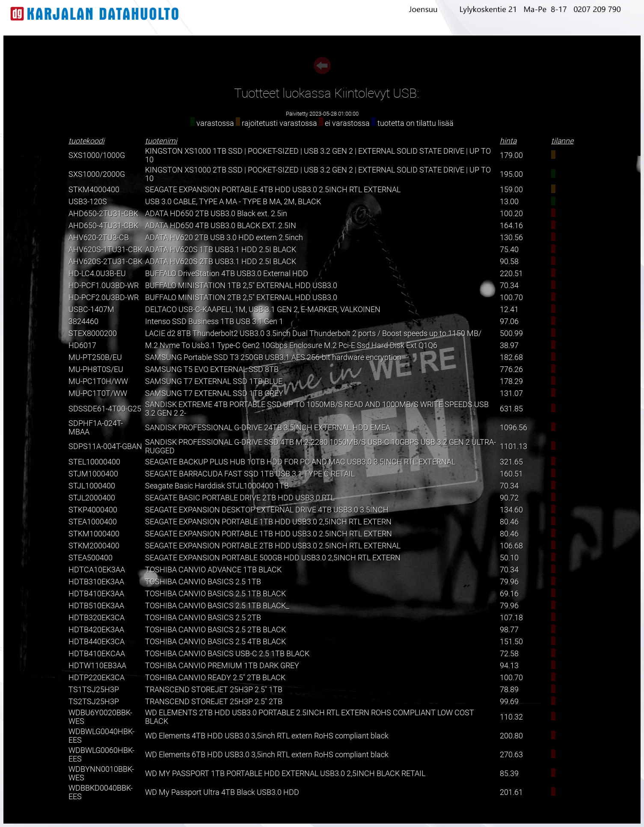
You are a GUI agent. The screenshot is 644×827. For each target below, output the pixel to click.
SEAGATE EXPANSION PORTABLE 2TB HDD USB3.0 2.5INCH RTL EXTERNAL (273, 546)
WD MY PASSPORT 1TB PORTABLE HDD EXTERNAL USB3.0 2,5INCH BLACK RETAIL (285, 773)
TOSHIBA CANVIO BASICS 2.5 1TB (203, 582)
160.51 (511, 474)
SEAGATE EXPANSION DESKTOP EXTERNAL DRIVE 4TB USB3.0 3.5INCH (267, 510)
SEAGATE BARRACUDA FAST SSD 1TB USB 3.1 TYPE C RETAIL (250, 474)
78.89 (509, 690)
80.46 (509, 522)
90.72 (509, 498)
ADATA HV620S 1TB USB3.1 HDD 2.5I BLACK (221, 250)
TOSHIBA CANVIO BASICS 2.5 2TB (203, 618)
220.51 (511, 274)
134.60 (511, 510)
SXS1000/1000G (97, 155)
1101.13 (513, 446)
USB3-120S (88, 202)
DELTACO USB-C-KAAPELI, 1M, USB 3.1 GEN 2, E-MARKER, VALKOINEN (263, 309)
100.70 (511, 297)
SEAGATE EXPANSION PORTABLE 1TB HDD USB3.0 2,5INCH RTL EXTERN (268, 522)
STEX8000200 (93, 333)
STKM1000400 (94, 534)
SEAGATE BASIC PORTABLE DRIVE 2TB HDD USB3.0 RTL (240, 498)
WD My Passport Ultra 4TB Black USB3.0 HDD (222, 792)
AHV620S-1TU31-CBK (105, 250)
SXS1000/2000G (97, 174)
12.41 (509, 309)
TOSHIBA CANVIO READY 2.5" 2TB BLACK (215, 678)
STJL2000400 (92, 498)
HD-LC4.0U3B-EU (97, 274)
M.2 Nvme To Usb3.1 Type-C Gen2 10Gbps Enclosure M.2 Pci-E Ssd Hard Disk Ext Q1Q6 (291, 345)
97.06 (509, 321)
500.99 (511, 333)
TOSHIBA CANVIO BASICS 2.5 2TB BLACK (215, 630)
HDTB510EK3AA (96, 606)
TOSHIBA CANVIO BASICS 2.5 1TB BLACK (215, 594)
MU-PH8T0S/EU (96, 369)
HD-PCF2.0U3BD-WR (104, 297)
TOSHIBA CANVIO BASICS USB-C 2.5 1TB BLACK (227, 654)
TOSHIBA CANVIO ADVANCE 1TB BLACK (213, 570)
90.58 (509, 262)
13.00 (509, 202)
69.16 (509, 594)
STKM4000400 (94, 190)
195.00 (511, 174)
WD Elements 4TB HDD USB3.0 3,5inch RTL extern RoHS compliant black (267, 736)
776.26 (511, 369)
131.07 (511, 393)
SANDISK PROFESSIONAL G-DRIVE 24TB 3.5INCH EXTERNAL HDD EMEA (268, 428)
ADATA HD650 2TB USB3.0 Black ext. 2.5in (216, 214)
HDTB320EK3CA (96, 618)
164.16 (511, 226)
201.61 (511, 792)
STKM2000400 (94, 546)
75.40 (509, 250)
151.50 (511, 642)
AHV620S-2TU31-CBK (105, 262)
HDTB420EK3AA (96, 630)
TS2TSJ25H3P (94, 702)
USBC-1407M (91, 309)
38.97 (509, 345)
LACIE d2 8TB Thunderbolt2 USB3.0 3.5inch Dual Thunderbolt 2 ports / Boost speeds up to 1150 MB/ (313, 333)
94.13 (509, 666)
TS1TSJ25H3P (94, 690)
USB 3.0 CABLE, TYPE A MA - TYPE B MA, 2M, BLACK (233, 202)
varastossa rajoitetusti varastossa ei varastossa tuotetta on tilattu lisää (322, 123)
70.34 (509, 286)
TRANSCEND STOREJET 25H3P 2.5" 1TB (214, 690)
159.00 (511, 190)
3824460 (83, 321)
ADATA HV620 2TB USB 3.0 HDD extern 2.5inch (224, 238)
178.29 (511, 381)
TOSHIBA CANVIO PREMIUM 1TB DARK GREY (222, 666)
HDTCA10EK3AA (97, 570)
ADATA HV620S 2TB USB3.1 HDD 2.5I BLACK (221, 262)
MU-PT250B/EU (95, 357)
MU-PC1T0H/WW (98, 381)
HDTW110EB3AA (97, 666)
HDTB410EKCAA (97, 654)
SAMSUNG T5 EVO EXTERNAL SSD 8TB (212, 369)
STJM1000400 (93, 474)
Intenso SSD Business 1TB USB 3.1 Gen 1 (214, 321)
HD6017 (82, 345)
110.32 (511, 717)
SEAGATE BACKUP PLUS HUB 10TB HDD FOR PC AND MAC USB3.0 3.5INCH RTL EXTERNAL (300, 462)
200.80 (511, 736)
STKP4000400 (93, 510)
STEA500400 (91, 558)
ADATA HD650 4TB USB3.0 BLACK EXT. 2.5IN (221, 226)
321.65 (511, 462)
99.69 (509, 702)
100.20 (511, 214)
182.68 (511, 357)
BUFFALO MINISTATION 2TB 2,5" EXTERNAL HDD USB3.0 (241, 297)
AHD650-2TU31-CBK (103, 214)
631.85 (511, 409)
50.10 (509, 558)
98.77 (509, 630)
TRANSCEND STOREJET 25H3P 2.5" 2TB (214, 702)
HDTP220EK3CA (96, 678)
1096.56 (513, 428)
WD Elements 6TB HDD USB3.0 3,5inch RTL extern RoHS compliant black (267, 755)
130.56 (511, 238)
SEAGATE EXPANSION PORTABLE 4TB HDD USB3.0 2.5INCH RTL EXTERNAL (273, 190)
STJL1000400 (92, 486)
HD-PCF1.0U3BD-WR (104, 286)
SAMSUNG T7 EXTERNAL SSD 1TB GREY (214, 393)
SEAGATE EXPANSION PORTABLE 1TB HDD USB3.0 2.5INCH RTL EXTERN (269, 534)
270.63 (511, 755)
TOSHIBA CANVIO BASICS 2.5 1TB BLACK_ (217, 606)
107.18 (511, 618)
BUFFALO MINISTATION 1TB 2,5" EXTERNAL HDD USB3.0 (241, 286)
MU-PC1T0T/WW (98, 393)
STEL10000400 (94, 462)
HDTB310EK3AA (96, 582)
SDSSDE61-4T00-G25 (105, 409)
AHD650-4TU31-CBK (103, 226)
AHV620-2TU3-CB (99, 238)
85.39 (509, 773)
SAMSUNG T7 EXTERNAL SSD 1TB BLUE (214, 381)
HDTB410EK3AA (96, 594)
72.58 (509, 654)
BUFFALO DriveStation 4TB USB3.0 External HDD (227, 274)
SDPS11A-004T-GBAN (105, 446)
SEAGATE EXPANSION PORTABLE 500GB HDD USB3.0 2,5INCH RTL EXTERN (273, 558)
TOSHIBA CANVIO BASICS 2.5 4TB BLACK (215, 642)
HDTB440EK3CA (96, 642)
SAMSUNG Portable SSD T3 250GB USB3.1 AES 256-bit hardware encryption (273, 357)
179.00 (511, 155)
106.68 (511, 546)
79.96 (509, 582)
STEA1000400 (93, 522)
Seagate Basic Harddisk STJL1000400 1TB (217, 486)
